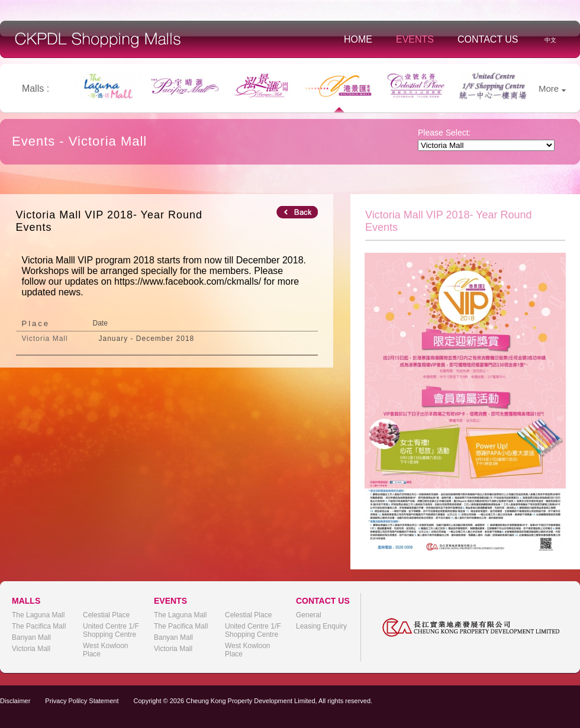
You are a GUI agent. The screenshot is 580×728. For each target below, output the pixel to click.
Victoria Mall (31, 649)
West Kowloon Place (105, 650)
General (309, 615)
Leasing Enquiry (321, 626)
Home (358, 39)
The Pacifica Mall (39, 626)
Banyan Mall (31, 637)
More (552, 88)
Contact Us (488, 39)
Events (415, 39)
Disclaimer (15, 701)
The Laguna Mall (38, 615)
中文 (550, 40)
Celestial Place (106, 615)
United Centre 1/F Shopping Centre (111, 630)
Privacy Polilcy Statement (82, 701)
